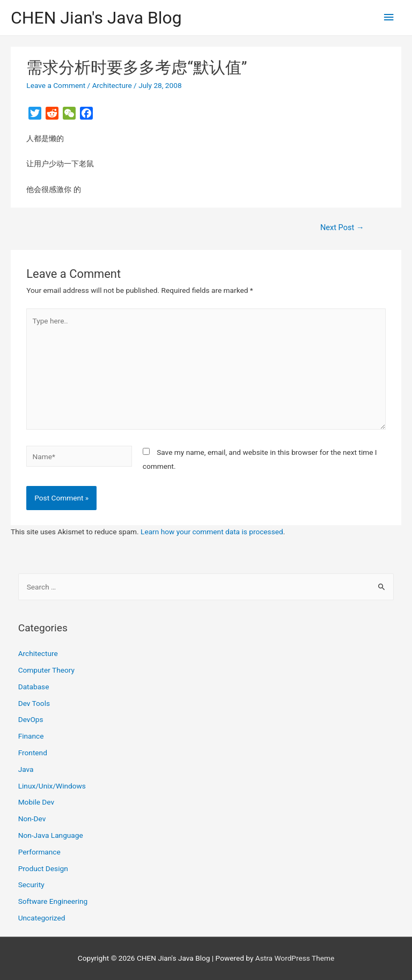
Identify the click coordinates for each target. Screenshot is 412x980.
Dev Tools (34, 703)
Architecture (112, 85)
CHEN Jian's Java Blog (96, 18)
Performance (39, 852)
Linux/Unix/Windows (52, 786)
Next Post (342, 227)
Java (26, 769)
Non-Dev (32, 819)
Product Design (43, 868)
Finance (31, 736)
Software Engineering (53, 901)
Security (31, 885)
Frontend (33, 753)
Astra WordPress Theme (295, 958)
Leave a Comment (56, 85)
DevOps (31, 719)
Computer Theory (46, 670)
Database (34, 687)
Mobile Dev (36, 802)
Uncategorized (42, 918)
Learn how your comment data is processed (212, 532)
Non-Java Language (51, 835)
